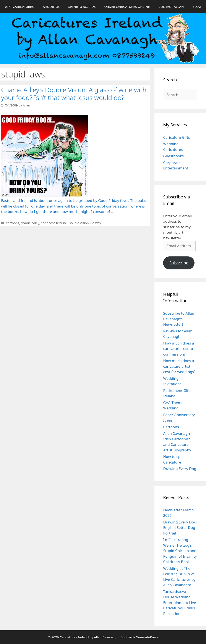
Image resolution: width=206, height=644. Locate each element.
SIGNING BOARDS (82, 6)
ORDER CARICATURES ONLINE (127, 6)
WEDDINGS (51, 6)
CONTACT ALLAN (171, 6)
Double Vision (79, 223)
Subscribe (179, 263)
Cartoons (13, 223)
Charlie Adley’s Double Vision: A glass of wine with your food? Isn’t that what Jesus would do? (74, 94)
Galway (96, 223)
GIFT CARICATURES (19, 6)
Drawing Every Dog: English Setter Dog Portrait (180, 528)
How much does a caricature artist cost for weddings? (179, 366)
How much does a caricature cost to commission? (178, 349)
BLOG (197, 6)
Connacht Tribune (54, 223)
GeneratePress (147, 637)
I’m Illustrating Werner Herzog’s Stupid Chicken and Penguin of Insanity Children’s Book (180, 551)
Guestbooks (173, 156)
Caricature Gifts (177, 137)
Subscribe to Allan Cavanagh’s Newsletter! (179, 319)
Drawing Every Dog (180, 469)
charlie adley (30, 223)
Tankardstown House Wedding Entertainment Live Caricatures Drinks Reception (179, 603)
